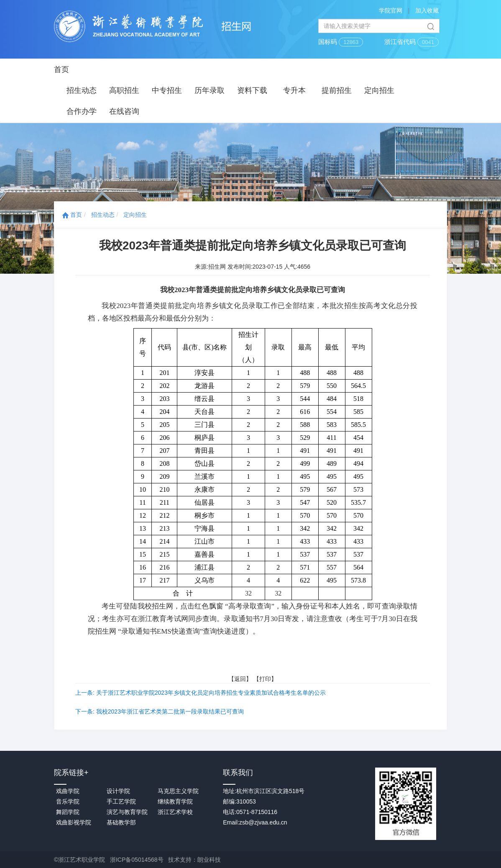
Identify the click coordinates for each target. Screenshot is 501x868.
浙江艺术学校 (175, 812)
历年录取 (210, 90)
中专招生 (167, 90)
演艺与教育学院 (127, 812)
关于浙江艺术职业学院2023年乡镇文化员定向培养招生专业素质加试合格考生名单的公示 (211, 693)
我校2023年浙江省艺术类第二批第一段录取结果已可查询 (170, 711)
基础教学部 (121, 822)
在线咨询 (124, 111)
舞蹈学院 (68, 812)
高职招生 (124, 90)
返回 (240, 679)
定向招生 (379, 90)
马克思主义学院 (178, 791)
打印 (265, 679)
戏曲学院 (68, 791)
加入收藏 (427, 10)
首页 (61, 69)
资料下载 (252, 90)
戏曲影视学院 (74, 822)
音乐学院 (68, 801)
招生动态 (82, 90)
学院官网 (391, 10)
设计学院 (118, 791)
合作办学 (82, 111)
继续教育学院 (175, 801)
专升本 (294, 90)
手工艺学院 (121, 801)
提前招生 (337, 90)
